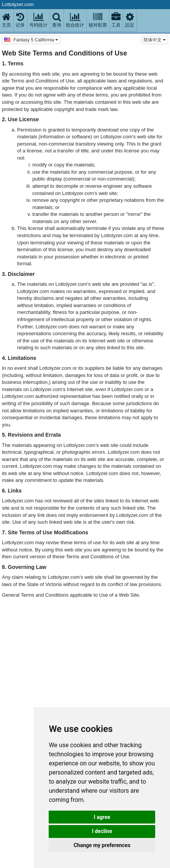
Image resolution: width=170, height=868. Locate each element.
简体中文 (155, 40)
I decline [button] (102, 831)
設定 (130, 20)
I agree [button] (102, 817)
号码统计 (38, 20)
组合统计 (75, 20)
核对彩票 (98, 20)
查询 (57, 20)
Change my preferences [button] (102, 845)
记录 (20, 20)
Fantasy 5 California (31, 40)
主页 (6, 20)
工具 (116, 20)
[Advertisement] (83, 693)
